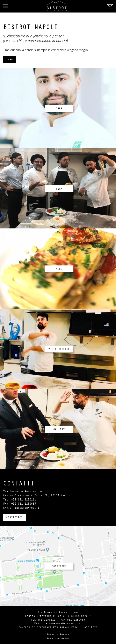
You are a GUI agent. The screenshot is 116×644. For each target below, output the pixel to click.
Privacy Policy (58, 634)
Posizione (59, 566)
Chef (59, 108)
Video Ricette (59, 349)
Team (59, 189)
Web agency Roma (65, 627)
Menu (59, 269)
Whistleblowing (58, 638)
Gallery (59, 429)
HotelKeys (90, 627)
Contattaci (14, 517)
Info (9, 59)
